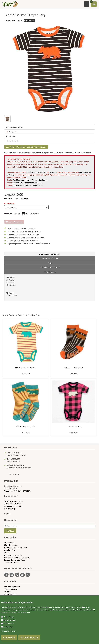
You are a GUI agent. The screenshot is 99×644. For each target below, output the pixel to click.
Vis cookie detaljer (8, 631)
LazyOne (53, 172)
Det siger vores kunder (13, 555)
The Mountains (33, 172)
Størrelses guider (11, 545)
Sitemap (7, 514)
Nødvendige (9, 617)
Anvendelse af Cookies (13, 506)
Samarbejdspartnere (12, 587)
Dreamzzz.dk (14, 474)
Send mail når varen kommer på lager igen (26, 147)
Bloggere (8, 592)
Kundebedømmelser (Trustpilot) (17, 557)
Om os (7, 552)
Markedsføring (10, 620)
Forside (14, 21)
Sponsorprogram (11, 589)
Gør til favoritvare (16, 222)
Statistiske (8, 627)
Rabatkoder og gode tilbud (15, 560)
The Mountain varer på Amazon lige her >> (30, 180)
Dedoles (43, 172)
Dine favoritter (10, 550)
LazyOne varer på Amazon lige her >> (28, 185)
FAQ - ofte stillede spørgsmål (16, 547)
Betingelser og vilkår (12, 504)
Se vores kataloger (11, 562)
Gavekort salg (10, 509)
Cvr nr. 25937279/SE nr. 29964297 (17, 491)
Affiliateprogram (11, 594)
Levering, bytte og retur (14, 501)
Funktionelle (9, 623)
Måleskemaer (9, 542)
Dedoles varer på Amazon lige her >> (28, 183)
